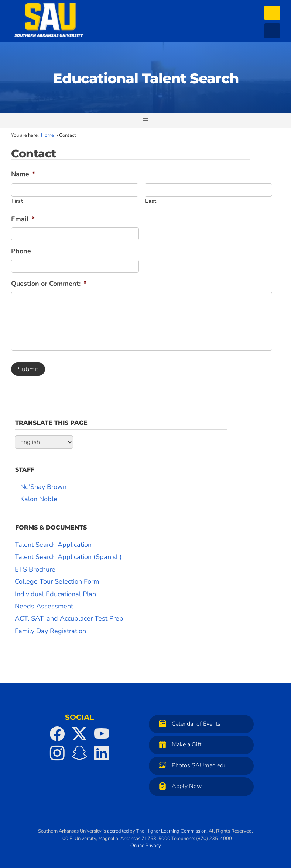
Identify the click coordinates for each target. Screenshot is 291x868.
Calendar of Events (188, 724)
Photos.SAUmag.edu (191, 765)
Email (23, 219)
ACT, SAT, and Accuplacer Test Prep (69, 618)
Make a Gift (178, 744)
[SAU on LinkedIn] (102, 753)
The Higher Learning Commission (171, 831)
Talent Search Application (53, 545)
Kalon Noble (39, 499)
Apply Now (178, 786)
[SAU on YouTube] (102, 734)
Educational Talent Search (146, 78)
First (17, 201)
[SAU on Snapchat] (79, 753)
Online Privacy (146, 846)
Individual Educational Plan (55, 594)
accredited (118, 831)
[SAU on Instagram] (57, 753)
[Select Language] (44, 442)
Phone (21, 251)
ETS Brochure (35, 569)
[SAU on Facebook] (57, 734)
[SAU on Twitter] (79, 734)
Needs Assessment (44, 606)
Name (23, 174)
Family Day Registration (50, 631)
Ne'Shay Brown (43, 487)
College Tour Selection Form (57, 581)
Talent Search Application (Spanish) (68, 557)
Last (151, 201)
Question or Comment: (49, 284)
